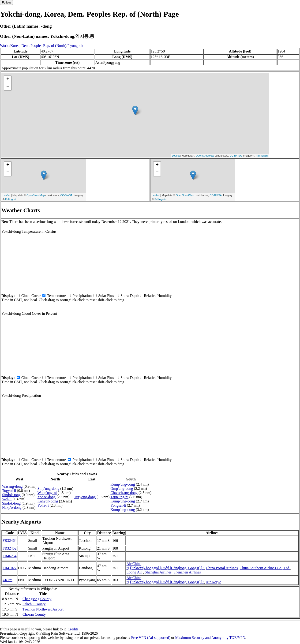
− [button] (8, 87)
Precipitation (82, 296)
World (5, 46)
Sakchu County (34, 604)
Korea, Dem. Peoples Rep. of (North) (38, 46)
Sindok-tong (11, 495)
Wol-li (7, 499)
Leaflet (176, 156)
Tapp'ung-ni (119, 497)
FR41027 (10, 568)
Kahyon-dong (48, 501)
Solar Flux (106, 296)
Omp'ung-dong (122, 489)
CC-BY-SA (236, 156)
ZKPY (7, 580)
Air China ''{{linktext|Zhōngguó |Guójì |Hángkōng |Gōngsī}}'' (165, 566)
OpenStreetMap (205, 156)
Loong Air (135, 572)
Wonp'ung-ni (47, 493)
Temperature (57, 296)
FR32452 (10, 548)
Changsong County (37, 599)
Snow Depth (130, 296)
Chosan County (34, 614)
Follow (6, 2)
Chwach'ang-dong (124, 493)
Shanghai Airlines (158, 572)
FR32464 (10, 541)
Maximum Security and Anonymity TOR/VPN (210, 638)
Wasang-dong (12, 486)
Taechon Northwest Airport (43, 609)
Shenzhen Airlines (187, 572)
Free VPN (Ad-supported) (151, 638)
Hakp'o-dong (12, 507)
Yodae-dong (47, 497)
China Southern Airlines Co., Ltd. (265, 568)
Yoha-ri (43, 505)
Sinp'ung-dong (49, 489)
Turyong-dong (85, 497)
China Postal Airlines (222, 568)
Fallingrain (262, 156)
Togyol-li (9, 491)
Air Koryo (214, 582)
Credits (73, 629)
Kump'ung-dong (123, 484)
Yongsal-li (118, 505)
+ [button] (8, 79)
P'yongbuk (75, 46)
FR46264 (10, 556)
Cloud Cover (31, 296)
